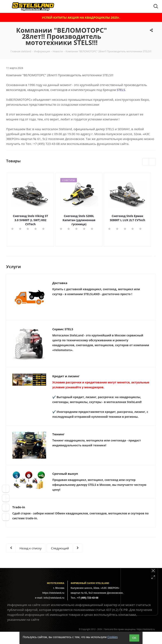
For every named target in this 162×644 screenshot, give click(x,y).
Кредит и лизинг (66, 376)
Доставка (60, 283)
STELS (121, 90)
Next (152, 162)
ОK (134, 638)
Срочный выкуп (65, 474)
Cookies (112, 637)
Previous (146, 162)
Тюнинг (58, 434)
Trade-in (19, 507)
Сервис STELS (63, 329)
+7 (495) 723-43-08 (46, 144)
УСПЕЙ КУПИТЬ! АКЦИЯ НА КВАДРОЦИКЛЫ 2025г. (81, 17)
